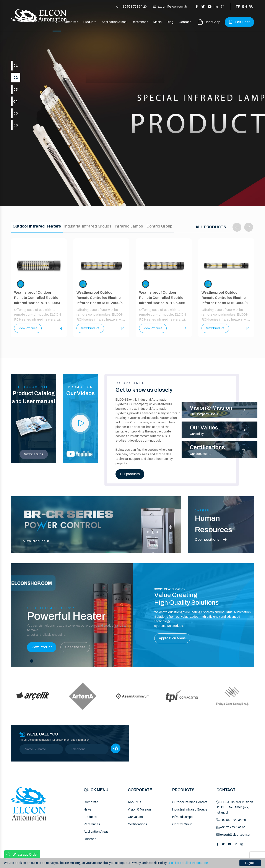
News (88, 810)
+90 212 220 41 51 (231, 827)
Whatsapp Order (22, 855)
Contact (185, 22)
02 (16, 78)
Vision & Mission (139, 810)
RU (251, 7)
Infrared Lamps (182, 817)
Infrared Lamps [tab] (129, 226)
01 (16, 66)
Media (158, 22)
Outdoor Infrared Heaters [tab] (37, 226)
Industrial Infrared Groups (190, 810)
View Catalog (34, 454)
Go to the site (75, 647)
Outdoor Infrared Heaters (190, 802)
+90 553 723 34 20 (131, 7)
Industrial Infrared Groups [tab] (88, 226)
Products (90, 22)
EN (244, 7)
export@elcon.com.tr (170, 7)
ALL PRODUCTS (211, 227)
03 (16, 89)
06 (16, 125)
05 (16, 113)
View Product (28, 328)
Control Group (182, 824)
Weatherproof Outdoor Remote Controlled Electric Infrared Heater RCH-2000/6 (100, 298)
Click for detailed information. (188, 863)
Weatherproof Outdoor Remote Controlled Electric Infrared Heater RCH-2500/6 (162, 298)
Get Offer (239, 22)
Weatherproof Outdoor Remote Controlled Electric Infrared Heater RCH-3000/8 (225, 298)
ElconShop (209, 22)
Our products (130, 474)
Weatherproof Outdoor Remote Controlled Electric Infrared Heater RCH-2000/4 (37, 298)
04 (15, 101)
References (140, 22)
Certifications (137, 824)
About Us (135, 802)
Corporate (71, 22)
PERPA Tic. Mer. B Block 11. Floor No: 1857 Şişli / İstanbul (235, 807)
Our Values (135, 817)
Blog (170, 22)
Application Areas (114, 22)
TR (238, 7)
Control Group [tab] (159, 226)
